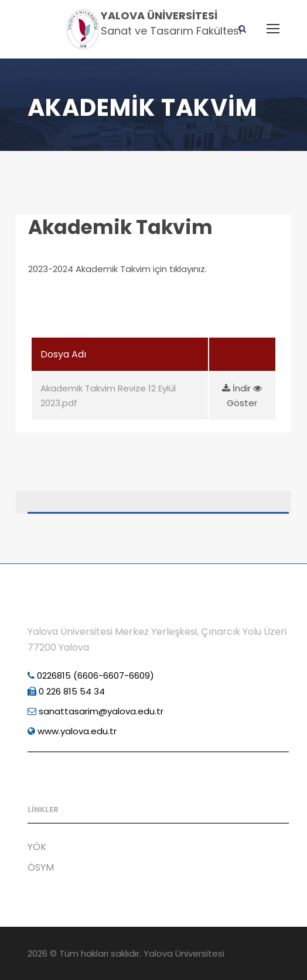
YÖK (37, 847)
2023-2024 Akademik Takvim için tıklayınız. (117, 269)
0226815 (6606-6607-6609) (91, 675)
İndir (238, 388)
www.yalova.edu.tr (72, 731)
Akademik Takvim (120, 227)
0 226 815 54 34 (66, 691)
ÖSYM (41, 867)
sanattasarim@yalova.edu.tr (95, 711)
